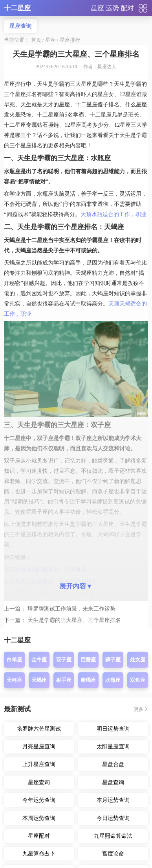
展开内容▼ (76, 586)
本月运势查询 (113, 800)
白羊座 (14, 660)
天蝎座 (39, 680)
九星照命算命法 (113, 836)
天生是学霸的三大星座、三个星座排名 (74, 620)
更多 (139, 709)
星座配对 (39, 836)
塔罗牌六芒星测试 (39, 729)
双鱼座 (138, 680)
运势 (112, 8)
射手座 (64, 680)
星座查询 (20, 26)
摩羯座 (88, 680)
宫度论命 (113, 853)
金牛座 (39, 660)
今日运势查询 (113, 818)
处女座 (138, 660)
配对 (127, 8)
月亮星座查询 (39, 746)
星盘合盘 (113, 764)
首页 (36, 40)
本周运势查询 (39, 818)
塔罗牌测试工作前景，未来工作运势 (71, 609)
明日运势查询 (113, 729)
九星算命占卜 (39, 853)
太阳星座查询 (113, 746)
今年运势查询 (39, 800)
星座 (97, 8)
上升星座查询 (39, 764)
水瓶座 (113, 680)
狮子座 (113, 660)
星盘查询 (113, 782)
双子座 (64, 660)
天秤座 (14, 680)
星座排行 (70, 40)
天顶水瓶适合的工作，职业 (114, 214)
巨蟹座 (88, 660)
